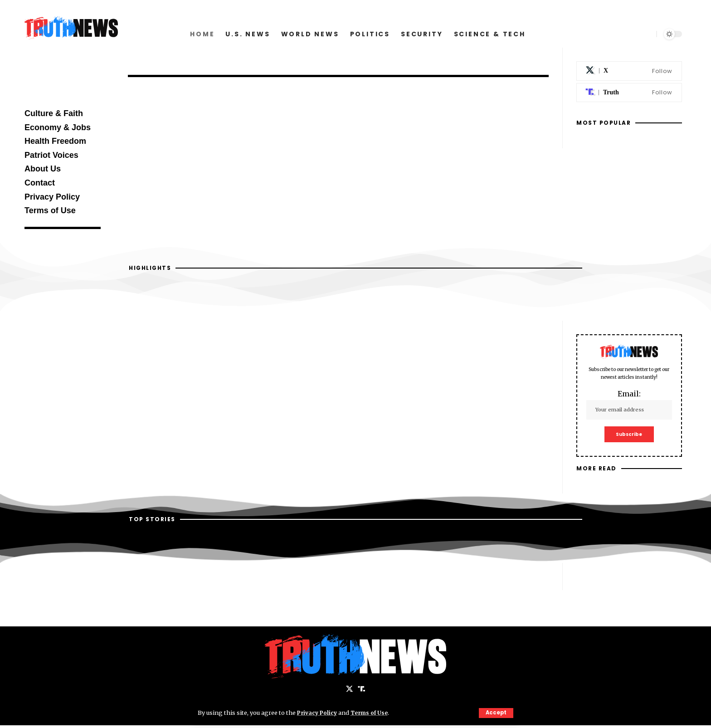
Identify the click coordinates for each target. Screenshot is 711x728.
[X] (629, 71)
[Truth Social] (629, 93)
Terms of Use (373, 713)
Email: (629, 404)
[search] (646, 34)
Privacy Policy (318, 713)
